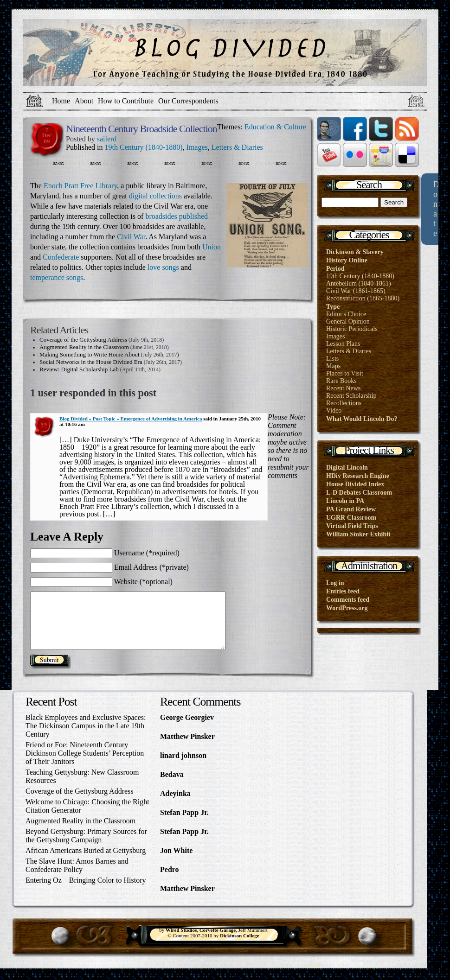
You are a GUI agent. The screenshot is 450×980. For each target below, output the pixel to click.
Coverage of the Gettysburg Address (83, 340)
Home (61, 101)
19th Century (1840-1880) (144, 147)
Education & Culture (275, 127)
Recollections (344, 403)
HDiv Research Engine (358, 476)
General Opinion (348, 321)
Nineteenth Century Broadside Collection (141, 129)
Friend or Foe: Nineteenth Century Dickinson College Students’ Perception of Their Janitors (85, 764)
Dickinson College (240, 947)
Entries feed (343, 591)
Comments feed (348, 600)
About (84, 101)
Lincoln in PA (345, 501)
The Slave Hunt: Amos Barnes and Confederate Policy (77, 876)
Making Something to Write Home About (90, 354)
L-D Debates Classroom (359, 493)
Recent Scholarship (351, 396)
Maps (333, 366)
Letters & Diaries (237, 147)
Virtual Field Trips (352, 526)
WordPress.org (347, 608)
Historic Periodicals (352, 329)
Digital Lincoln (347, 468)
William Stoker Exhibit (358, 534)
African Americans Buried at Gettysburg (86, 862)
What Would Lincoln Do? (362, 419)
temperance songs (57, 277)
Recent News (343, 388)
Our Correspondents (188, 101)
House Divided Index (355, 484)
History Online (347, 260)
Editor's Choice (346, 314)
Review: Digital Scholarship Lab (79, 369)
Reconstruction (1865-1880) (363, 298)
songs (170, 267)
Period (335, 269)
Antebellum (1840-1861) (359, 283)
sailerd (107, 139)
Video (334, 410)
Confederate (62, 257)
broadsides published (177, 216)
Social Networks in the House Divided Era (91, 362)
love (155, 267)
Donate (436, 209)
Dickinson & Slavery (355, 252)
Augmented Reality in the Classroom (84, 347)
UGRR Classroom (351, 518)
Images (197, 147)
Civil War (131, 237)
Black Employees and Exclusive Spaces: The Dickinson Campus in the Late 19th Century (86, 737)
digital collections (155, 196)
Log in (335, 583)
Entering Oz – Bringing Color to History (86, 891)
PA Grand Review (351, 509)
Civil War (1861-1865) (356, 291)
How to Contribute (126, 101)
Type (333, 307)
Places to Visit (345, 373)
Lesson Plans (343, 344)
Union (212, 247)
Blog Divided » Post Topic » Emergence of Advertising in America (131, 419)
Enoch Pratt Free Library (80, 186)
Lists (332, 359)
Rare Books (341, 381)
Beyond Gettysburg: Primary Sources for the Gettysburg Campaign (86, 847)
